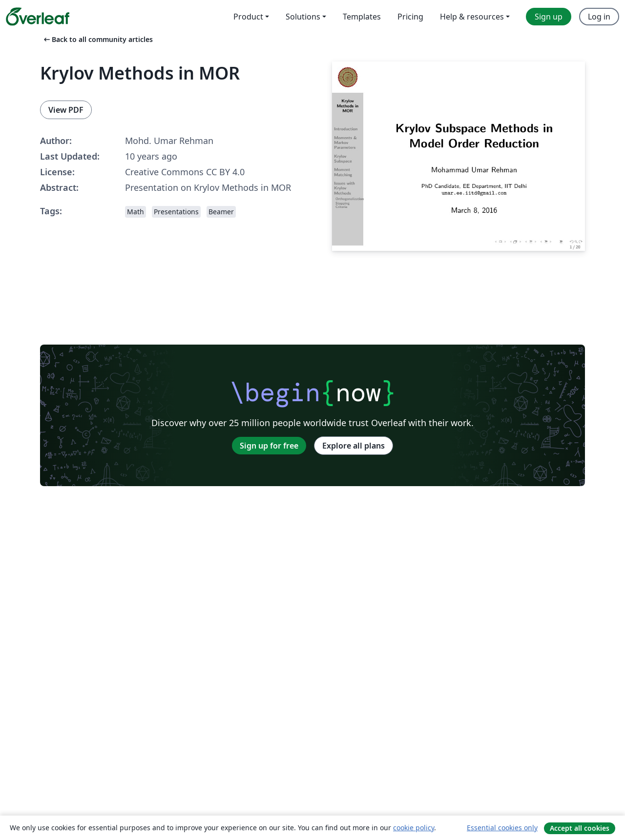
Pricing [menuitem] (410, 17)
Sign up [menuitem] (549, 17)
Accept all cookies (580, 828)
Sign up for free (269, 446)
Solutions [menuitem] (303, 17)
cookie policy (414, 828)
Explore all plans (354, 446)
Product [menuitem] (248, 17)
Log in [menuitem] (599, 17)
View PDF (66, 110)
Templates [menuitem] (362, 17)
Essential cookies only (502, 828)
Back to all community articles (97, 39)
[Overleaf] (38, 17)
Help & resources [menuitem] (472, 17)
